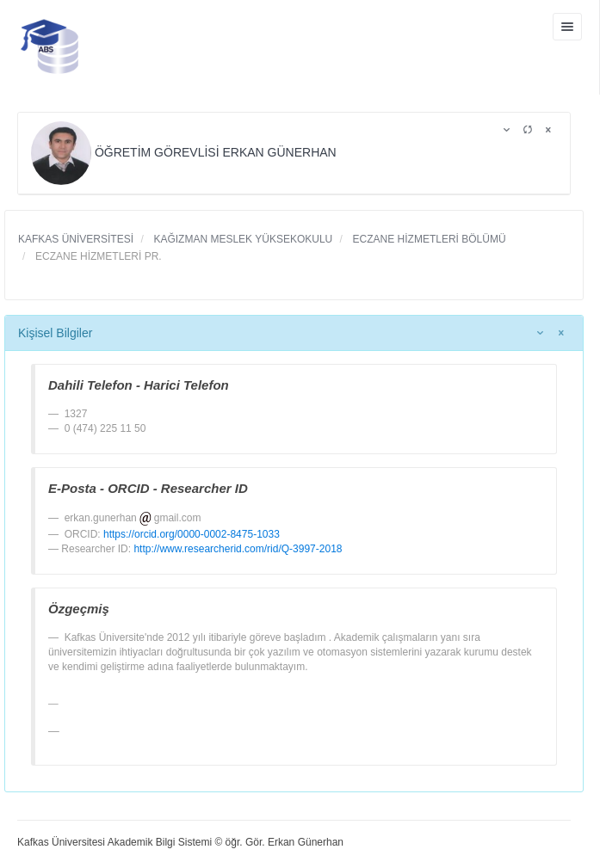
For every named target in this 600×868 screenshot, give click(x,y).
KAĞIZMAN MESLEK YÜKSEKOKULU (241, 239)
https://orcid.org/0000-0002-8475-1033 (192, 534)
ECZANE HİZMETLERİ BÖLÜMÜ (427, 239)
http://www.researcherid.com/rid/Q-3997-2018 (238, 549)
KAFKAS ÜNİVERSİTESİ (76, 239)
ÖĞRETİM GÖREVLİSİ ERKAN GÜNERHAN (186, 152)
